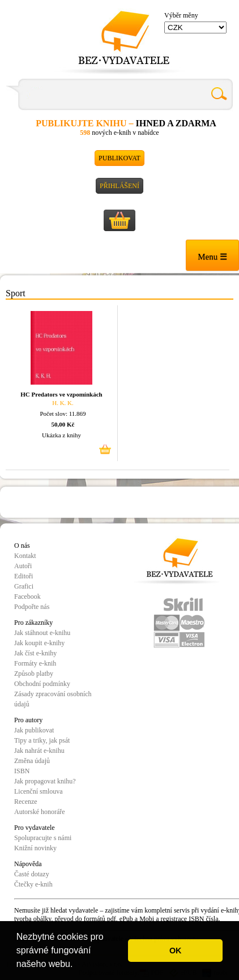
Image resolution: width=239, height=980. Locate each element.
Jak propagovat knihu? (45, 781)
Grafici (24, 586)
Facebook (27, 596)
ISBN (22, 771)
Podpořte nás (32, 607)
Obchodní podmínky (42, 684)
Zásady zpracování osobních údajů (53, 699)
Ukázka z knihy (61, 435)
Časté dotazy (32, 874)
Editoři (24, 576)
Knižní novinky (35, 848)
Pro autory (28, 720)
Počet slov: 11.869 (63, 414)
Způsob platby (34, 674)
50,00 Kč (63, 424)
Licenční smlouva (39, 791)
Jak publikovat (34, 730)
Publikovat (119, 158)
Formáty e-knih (35, 663)
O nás (22, 546)
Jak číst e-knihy (35, 653)
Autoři (23, 566)
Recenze (26, 802)
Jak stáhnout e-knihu (42, 633)
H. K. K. (63, 403)
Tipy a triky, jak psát (42, 740)
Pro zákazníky (33, 623)
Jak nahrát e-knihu (39, 751)
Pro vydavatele (35, 828)
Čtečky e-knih (33, 884)
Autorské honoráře (40, 812)
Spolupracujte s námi (43, 838)
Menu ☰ (212, 257)
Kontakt (25, 556)
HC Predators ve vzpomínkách (61, 394)
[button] (77, 965)
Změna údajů (32, 761)
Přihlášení (119, 186)
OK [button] (176, 951)
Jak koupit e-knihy (39, 643)
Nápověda (28, 864)
